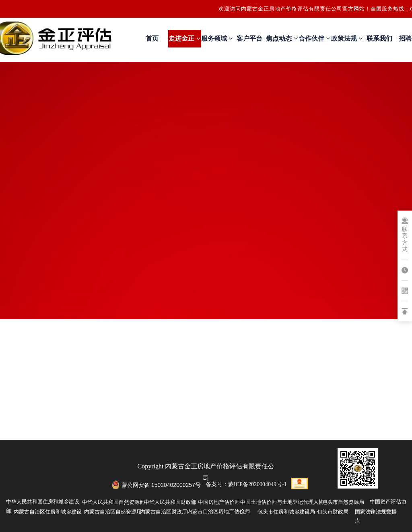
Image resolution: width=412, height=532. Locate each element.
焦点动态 (282, 38)
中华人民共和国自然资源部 (113, 502)
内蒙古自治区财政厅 (164, 512)
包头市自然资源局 (343, 502)
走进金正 (184, 38)
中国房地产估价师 (219, 502)
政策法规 (347, 38)
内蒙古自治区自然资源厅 (113, 512)
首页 (152, 38)
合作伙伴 (314, 38)
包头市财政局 (333, 512)
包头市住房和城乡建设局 (286, 512)
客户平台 (249, 38)
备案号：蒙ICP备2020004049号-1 (246, 484)
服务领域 (217, 38)
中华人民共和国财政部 (170, 502)
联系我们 (379, 38)
